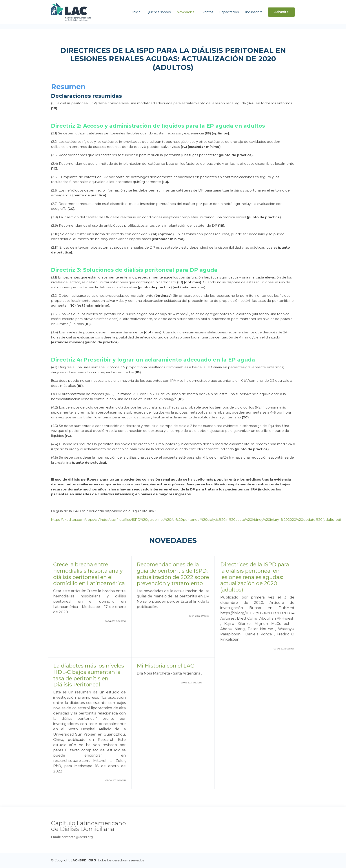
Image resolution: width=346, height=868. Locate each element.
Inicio (136, 12)
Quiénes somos (159, 12)
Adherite (281, 12)
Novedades (186, 12)
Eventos (207, 12)
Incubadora (254, 12)
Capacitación (229, 12)
